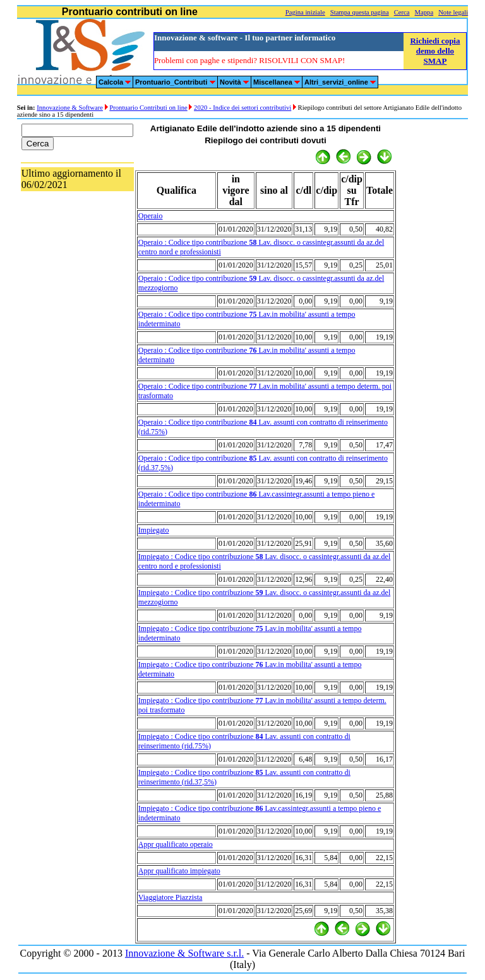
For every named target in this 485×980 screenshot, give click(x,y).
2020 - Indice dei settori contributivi (242, 108)
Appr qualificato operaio (176, 844)
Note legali (453, 12)
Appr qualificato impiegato (179, 871)
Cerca (402, 12)
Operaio (151, 216)
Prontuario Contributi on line (148, 108)
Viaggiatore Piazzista (171, 897)
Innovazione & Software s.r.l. (184, 953)
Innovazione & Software (70, 108)
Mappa (424, 12)
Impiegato (154, 530)
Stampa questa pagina (360, 12)
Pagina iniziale (305, 12)
